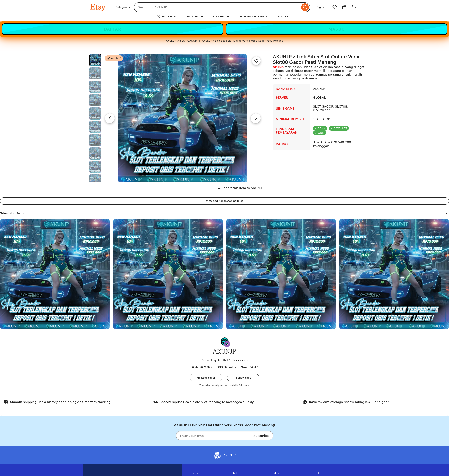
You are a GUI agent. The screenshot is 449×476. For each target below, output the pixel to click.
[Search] (305, 7)
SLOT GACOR (195, 16)
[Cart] (354, 7)
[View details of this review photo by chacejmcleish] (168, 274)
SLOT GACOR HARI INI (254, 16)
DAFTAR (113, 29)
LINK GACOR (221, 16)
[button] (227, 344)
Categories (120, 7)
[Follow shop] (243, 378)
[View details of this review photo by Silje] (281, 274)
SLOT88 (283, 16)
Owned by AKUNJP (215, 360)
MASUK (336, 29)
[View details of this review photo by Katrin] (394, 274)
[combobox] (217, 7)
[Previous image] (110, 118)
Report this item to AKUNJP (240, 188)
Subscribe (261, 436)
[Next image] (256, 118)
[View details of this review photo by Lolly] (55, 274)
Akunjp (278, 67)
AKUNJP (171, 41)
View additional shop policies (225, 201)
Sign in (321, 7)
